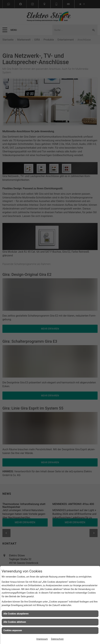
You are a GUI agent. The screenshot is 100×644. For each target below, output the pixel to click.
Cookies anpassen (13, 630)
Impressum (42, 639)
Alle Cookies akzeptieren (16, 614)
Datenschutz (57, 639)
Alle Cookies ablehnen (15, 622)
